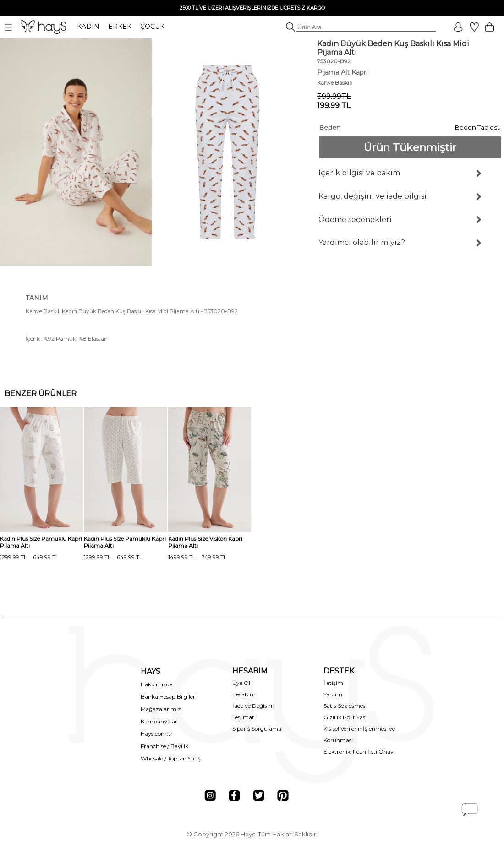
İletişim (333, 683)
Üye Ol (241, 683)
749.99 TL (197, 557)
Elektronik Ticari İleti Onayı (359, 751)
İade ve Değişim (253, 706)
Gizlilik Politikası (345, 717)
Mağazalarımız (161, 709)
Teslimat (243, 717)
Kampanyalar (159, 721)
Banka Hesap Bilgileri (169, 697)
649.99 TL (29, 557)
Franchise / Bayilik (164, 746)
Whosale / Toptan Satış (171, 758)
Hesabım (244, 694)
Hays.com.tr (157, 734)
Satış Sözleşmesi (345, 706)
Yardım (333, 694)
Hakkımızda (157, 684)
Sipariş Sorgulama (257, 729)
